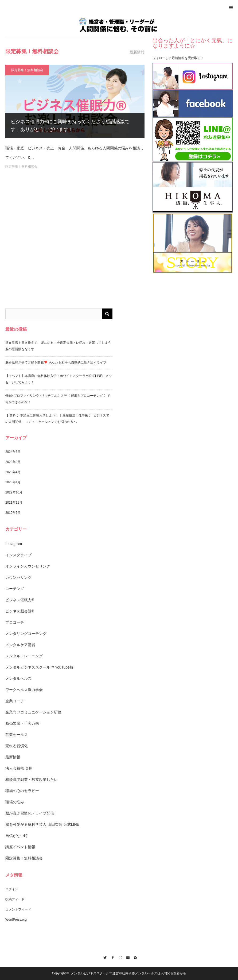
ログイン (12, 889)
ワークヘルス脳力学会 (24, 690)
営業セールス (17, 735)
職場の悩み (15, 802)
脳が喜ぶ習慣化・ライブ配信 (30, 813)
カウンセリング (18, 577)
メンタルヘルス (18, 678)
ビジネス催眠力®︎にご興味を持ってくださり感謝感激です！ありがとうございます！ (70, 126)
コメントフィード (18, 909)
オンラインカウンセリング (28, 566)
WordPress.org (16, 920)
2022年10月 (14, 492)
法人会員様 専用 (19, 768)
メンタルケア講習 (20, 645)
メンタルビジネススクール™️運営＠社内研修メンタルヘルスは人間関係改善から (128, 973)
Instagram (14, 544)
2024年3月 (13, 452)
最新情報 (13, 757)
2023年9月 (13, 462)
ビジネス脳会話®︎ (20, 611)
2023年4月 (13, 472)
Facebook (111, 957)
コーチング (15, 589)
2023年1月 (13, 482)
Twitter (104, 957)
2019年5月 (13, 513)
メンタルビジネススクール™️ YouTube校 (39, 667)
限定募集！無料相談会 (27, 70)
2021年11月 (14, 503)
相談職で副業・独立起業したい (32, 780)
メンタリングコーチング (26, 634)
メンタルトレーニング (24, 656)
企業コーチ (15, 701)
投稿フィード (15, 899)
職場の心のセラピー (22, 791)
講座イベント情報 (20, 847)
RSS (134, 957)
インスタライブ (18, 555)
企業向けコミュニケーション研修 (33, 712)
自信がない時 (17, 836)
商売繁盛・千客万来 (22, 723)
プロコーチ (15, 622)
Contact (127, 957)
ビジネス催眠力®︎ (20, 600)
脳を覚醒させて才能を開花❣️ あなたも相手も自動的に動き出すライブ (56, 362)
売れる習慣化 (17, 746)
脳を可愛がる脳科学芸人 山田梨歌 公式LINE (42, 824)
